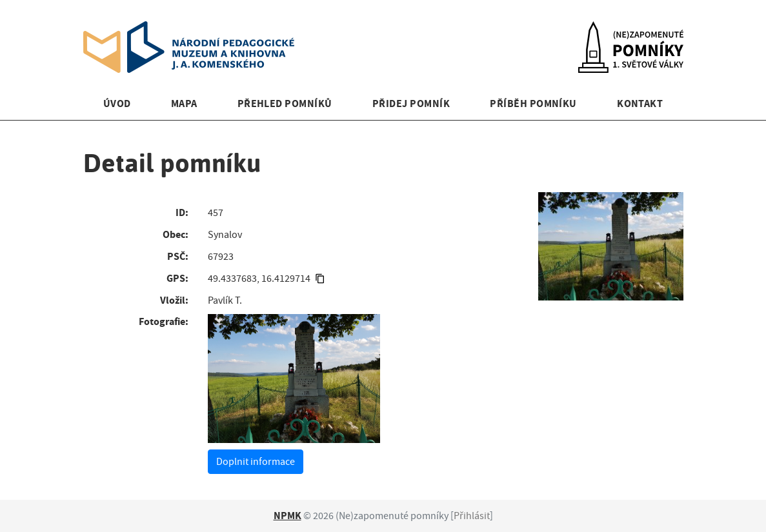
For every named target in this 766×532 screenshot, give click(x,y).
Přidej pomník (411, 103)
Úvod (117, 103)
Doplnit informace (256, 462)
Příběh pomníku (533, 103)
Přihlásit (472, 516)
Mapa (184, 103)
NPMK (287, 516)
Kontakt (640, 103)
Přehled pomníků (285, 103)
